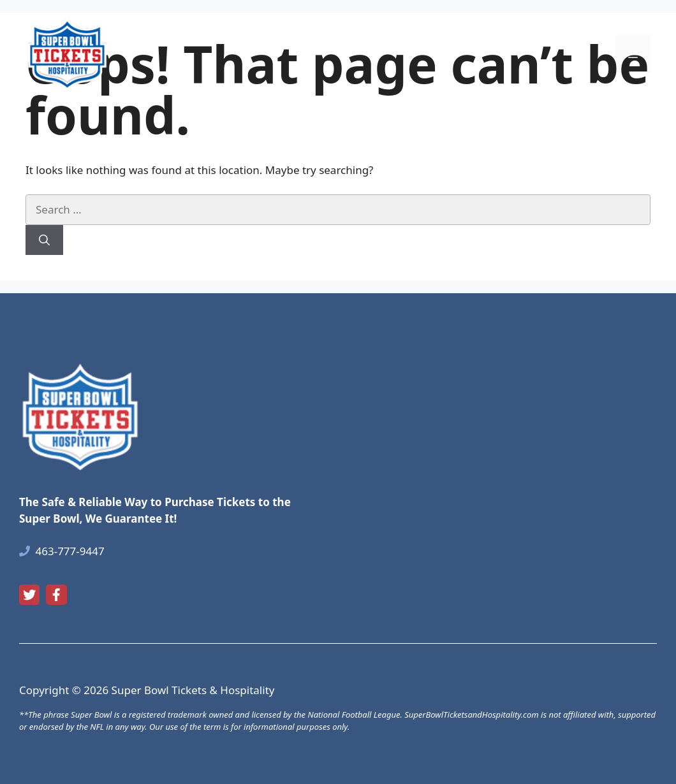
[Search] (44, 240)
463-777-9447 (70, 551)
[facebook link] (56, 595)
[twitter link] (29, 595)
